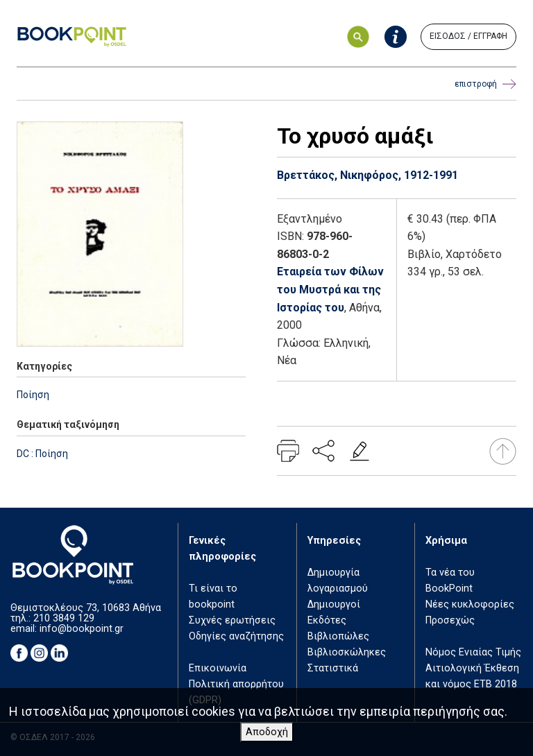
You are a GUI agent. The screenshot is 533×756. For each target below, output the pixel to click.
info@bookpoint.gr (82, 629)
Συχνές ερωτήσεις (232, 620)
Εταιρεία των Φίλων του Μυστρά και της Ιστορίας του (330, 289)
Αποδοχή (267, 732)
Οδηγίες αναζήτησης (236, 636)
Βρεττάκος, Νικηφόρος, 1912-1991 (367, 175)
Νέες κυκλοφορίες (470, 604)
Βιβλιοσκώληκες (347, 652)
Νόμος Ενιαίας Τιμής (473, 652)
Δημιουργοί (334, 604)
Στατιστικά (333, 668)
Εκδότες (327, 620)
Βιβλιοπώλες (338, 636)
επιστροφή (485, 84)
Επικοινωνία (218, 668)
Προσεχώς (450, 620)
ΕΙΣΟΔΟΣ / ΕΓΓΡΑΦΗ (468, 36)
